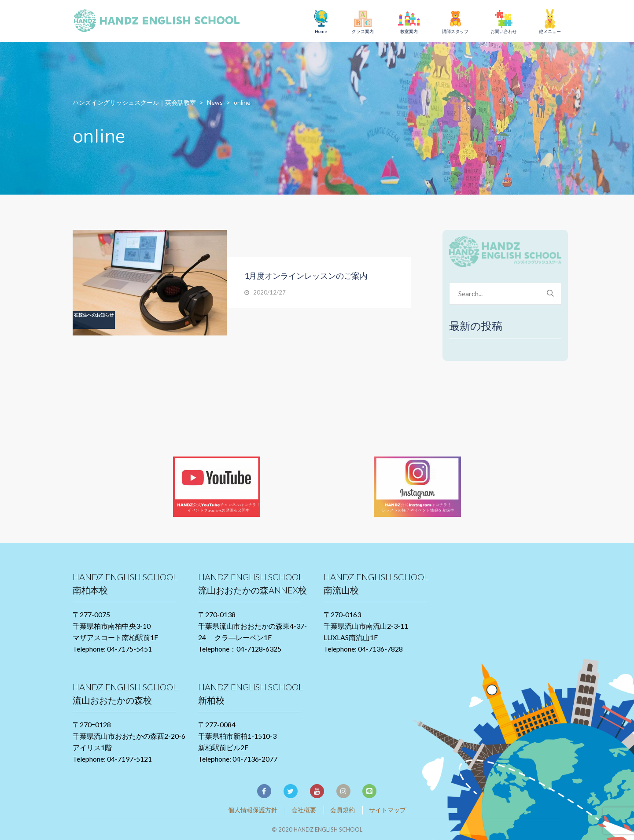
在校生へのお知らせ (94, 315)
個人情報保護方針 (253, 810)
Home (321, 31)
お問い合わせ (504, 31)
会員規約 (343, 810)
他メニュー (550, 31)
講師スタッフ (455, 31)
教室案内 (409, 31)
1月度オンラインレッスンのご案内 (306, 276)
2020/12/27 (269, 292)
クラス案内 (363, 31)
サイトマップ (387, 810)
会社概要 (304, 810)
